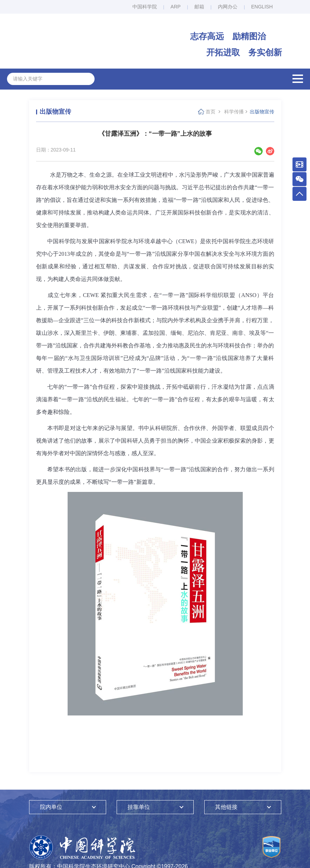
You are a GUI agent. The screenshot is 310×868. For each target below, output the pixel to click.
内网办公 (228, 7)
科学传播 (234, 112)
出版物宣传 (262, 112)
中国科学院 (145, 7)
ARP (176, 7)
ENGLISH (262, 7)
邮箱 (199, 7)
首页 (211, 112)
